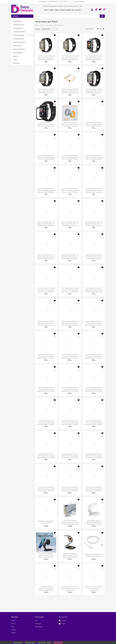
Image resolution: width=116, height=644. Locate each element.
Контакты (78, 10)
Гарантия (62, 10)
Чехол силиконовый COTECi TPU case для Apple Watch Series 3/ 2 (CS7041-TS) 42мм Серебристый (46, 257)
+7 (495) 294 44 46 (53, 1)
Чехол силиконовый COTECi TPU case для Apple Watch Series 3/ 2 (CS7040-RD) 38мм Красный (70, 224)
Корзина (49, 643)
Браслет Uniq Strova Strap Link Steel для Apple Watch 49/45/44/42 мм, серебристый (70, 589)
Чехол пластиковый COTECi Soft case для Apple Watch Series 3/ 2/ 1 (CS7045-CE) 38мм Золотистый (70, 91)
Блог (73, 10)
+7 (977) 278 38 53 (63, 1)
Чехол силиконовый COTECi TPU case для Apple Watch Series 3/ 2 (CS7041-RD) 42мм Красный (94, 257)
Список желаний (42, 643)
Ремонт (52, 10)
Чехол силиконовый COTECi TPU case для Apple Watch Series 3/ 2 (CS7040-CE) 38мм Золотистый (94, 191)
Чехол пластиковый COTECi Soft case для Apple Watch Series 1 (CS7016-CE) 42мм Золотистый (46, 58)
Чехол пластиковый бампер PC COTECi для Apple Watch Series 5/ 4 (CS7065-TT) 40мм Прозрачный (94, 290)
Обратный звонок (43, 2)
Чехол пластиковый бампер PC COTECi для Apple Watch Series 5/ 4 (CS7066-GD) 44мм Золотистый (70, 323)
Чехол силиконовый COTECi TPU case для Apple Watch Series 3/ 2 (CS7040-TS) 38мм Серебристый (46, 224)
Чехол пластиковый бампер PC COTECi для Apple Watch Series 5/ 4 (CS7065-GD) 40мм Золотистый (46, 323)
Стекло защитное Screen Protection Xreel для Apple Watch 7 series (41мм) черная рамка (70, 124)
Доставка (68, 10)
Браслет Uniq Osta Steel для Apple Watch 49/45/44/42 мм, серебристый (94, 589)
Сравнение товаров (30, 643)
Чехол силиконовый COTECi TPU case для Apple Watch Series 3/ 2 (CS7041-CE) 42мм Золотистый (94, 224)
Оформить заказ (58, 643)
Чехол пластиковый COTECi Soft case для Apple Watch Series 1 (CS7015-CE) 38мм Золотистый (70, 58)
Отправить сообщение (80, 2)
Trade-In (46, 10)
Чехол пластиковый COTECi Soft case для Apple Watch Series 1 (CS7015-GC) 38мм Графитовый (94, 58)
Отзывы (57, 10)
